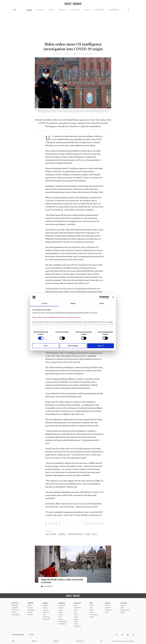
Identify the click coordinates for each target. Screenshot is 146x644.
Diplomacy (15, 605)
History (76, 621)
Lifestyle (78, 603)
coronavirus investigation (75, 534)
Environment (77, 608)
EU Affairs (15, 612)
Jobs (13, 641)
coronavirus (62, 534)
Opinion (124, 603)
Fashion (76, 615)
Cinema (92, 605)
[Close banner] (113, 297)
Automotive (62, 605)
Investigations (31, 610)
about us (56, 641)
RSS (102, 641)
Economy (61, 608)
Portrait (92, 612)
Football (107, 605)
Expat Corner (77, 626)
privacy (34, 641)
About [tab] (102, 304)
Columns (123, 605)
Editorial (123, 612)
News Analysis (16, 615)
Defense (61, 619)
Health (76, 605)
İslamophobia (47, 619)
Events (91, 610)
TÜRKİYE (30, 603)
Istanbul (30, 605)
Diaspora (30, 615)
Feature (76, 624)
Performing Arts (94, 615)
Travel (76, 610)
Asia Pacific (75, 10)
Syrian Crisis (99, 10)
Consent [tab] (44, 304)
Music (91, 608)
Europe (51, 10)
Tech (60, 617)
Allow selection (73, 346)
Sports (108, 603)
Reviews (92, 617)
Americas (62, 10)
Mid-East (40, 10)
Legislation (15, 608)
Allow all (100, 346)
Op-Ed (122, 608)
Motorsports (108, 610)
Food (75, 612)
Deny (46, 346)
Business (62, 603)
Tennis (107, 612)
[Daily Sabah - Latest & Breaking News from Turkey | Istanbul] (73, 4)
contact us (80, 641)
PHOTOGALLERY (48, 586)
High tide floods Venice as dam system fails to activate (61, 581)
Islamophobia (114, 10)
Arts (91, 603)
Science (76, 617)
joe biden (88, 534)
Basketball (108, 608)
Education (30, 608)
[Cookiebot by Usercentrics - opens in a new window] (101, 297)
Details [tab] (73, 304)
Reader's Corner (125, 610)
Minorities (30, 612)
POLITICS (15, 603)
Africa (87, 10)
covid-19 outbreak (51, 534)
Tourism (61, 615)
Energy (60, 610)
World (29, 10)
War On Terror (16, 610)
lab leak (65, 382)
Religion (76, 619)
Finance (61, 612)
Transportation (63, 621)
